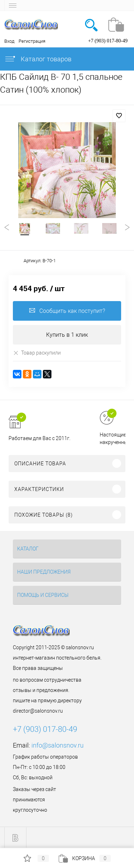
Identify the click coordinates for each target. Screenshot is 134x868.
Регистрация (32, 41)
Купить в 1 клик (67, 335)
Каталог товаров (38, 59)
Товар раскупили (37, 353)
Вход (9, 41)
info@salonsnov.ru (58, 745)
